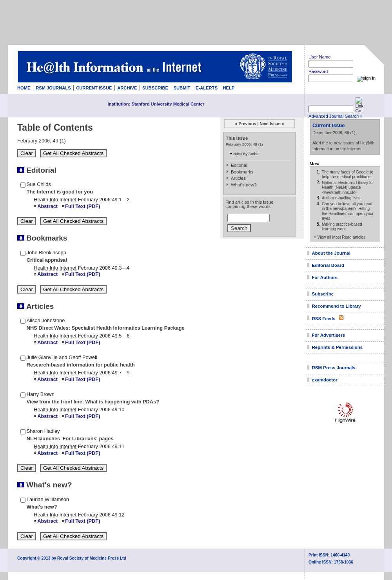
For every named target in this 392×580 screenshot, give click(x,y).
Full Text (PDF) (83, 206)
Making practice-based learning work (342, 227)
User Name (320, 57)
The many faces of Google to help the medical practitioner (348, 174)
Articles (238, 178)
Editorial (239, 165)
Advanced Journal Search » (335, 116)
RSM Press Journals (334, 368)
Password (318, 71)
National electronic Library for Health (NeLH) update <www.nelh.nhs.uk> (348, 188)
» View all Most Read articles (340, 237)
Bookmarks (242, 172)
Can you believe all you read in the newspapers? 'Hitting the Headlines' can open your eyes (348, 211)
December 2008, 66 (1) (334, 133)
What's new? (244, 185)
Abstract (47, 206)
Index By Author (246, 154)
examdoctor (325, 380)
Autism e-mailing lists (341, 198)
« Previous (246, 124)
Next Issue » (272, 124)
